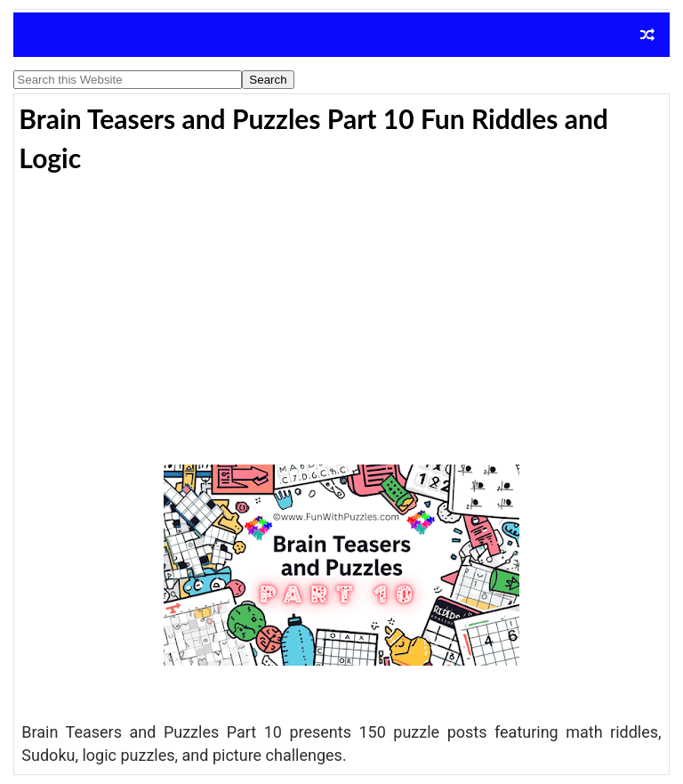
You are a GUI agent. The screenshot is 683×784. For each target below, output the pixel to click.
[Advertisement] (341, 315)
